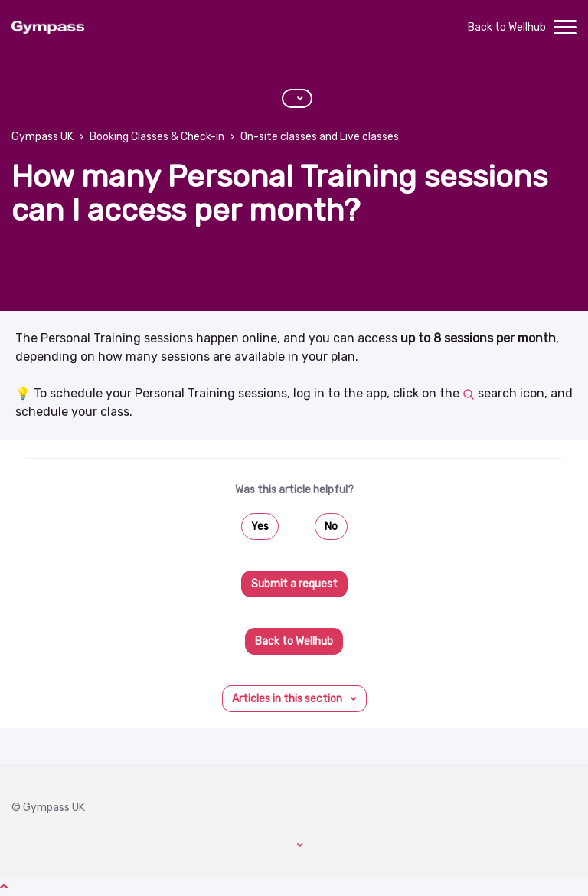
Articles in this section (288, 699)
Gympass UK (42, 137)
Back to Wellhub (507, 27)
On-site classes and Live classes (320, 137)
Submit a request (294, 584)
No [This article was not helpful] (331, 526)
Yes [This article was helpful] (260, 526)
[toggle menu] (565, 28)
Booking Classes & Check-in (157, 137)
